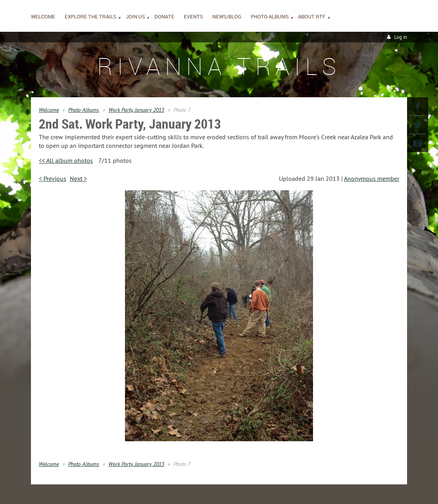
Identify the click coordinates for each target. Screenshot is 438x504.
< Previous (52, 178)
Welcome (49, 110)
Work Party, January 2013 (136, 110)
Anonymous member (372, 178)
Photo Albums (84, 110)
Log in (401, 37)
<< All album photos (66, 160)
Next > (78, 178)
